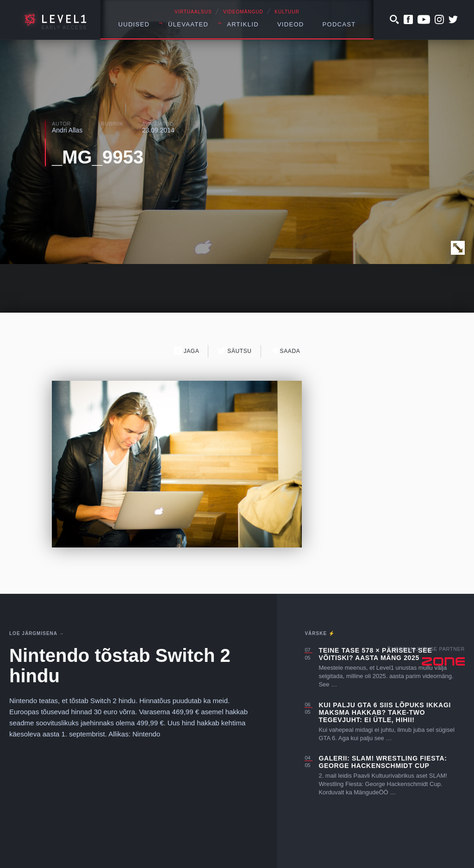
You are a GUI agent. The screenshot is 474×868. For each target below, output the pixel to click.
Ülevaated (188, 24)
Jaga (187, 351)
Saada (285, 351)
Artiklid (243, 24)
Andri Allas (67, 130)
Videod (291, 24)
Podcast (339, 24)
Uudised (134, 24)
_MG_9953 (98, 157)
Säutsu (234, 351)
